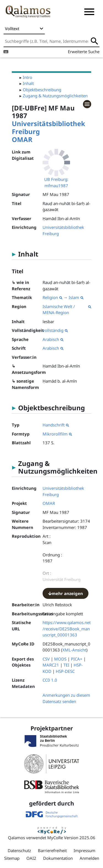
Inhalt (28, 83)
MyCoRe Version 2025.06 (71, 838)
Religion (52, 297)
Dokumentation (58, 858)
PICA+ (77, 659)
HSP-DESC (65, 671)
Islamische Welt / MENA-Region (67, 310)
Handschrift (56, 425)
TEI (66, 665)
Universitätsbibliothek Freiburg (48, 127)
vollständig (55, 330)
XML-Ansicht (74, 650)
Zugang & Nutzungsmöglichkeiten (55, 96)
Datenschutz (19, 850)
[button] (89, 12)
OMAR (22, 139)
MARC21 (51, 665)
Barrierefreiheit (52, 850)
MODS (60, 659)
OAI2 (31, 858)
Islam (76, 297)
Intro (27, 77)
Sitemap (12, 858)
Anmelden (89, 858)
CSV (46, 659)
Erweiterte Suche (84, 52)
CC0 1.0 (50, 680)
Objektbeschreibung (42, 90)
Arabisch (53, 339)
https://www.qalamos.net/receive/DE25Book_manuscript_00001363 (67, 629)
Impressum (84, 850)
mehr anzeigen (66, 593)
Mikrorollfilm (57, 434)
